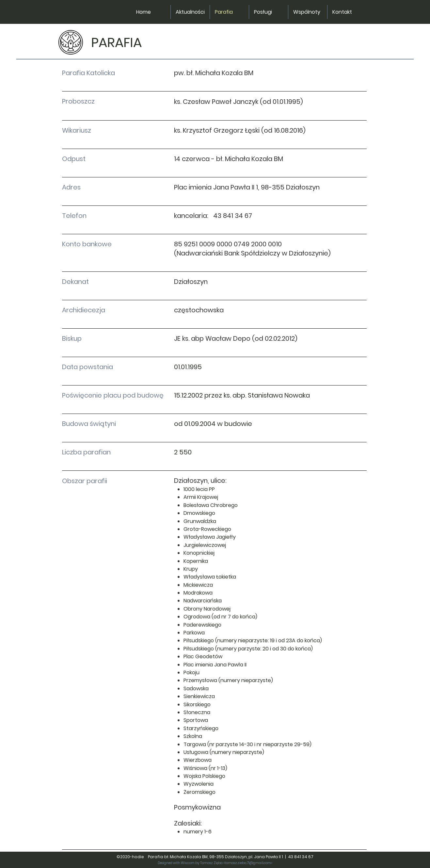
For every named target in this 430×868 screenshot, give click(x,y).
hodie (139, 857)
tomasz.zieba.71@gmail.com (248, 863)
